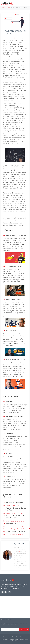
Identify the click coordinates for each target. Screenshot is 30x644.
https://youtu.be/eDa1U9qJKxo (13, 535)
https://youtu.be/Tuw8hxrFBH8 (14, 521)
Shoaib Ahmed (14, 639)
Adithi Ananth (10, 38)
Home (3, 8)
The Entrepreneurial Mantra (15, 32)
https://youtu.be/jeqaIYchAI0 (13, 505)
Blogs (9, 8)
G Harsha (21, 639)
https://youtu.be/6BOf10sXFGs (13, 513)
